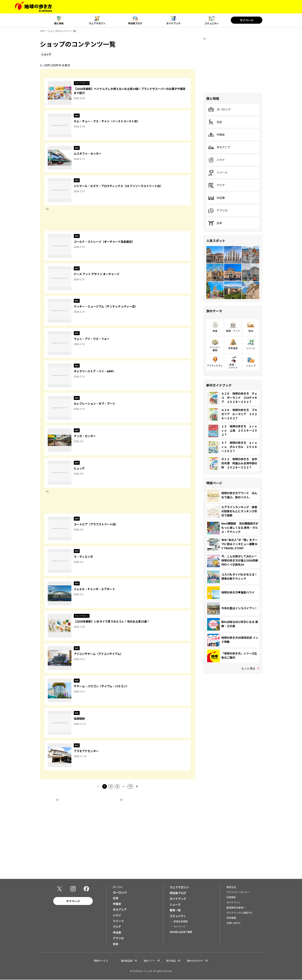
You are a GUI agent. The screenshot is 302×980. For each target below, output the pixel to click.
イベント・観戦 (215, 348)
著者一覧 (175, 910)
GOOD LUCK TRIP (181, 932)
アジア (216, 185)
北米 (215, 122)
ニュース (175, 905)
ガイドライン (234, 903)
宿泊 (251, 331)
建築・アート (233, 331)
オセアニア (219, 147)
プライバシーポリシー (238, 892)
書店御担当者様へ (236, 908)
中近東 (216, 198)
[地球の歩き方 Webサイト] (33, 7)
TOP (42, 31)
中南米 (216, 135)
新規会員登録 (181, 922)
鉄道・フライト (233, 366)
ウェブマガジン (97, 23)
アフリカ (218, 211)
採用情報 (231, 918)
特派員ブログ (135, 23)
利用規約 (231, 898)
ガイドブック (173, 23)
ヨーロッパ (219, 109)
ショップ (251, 365)
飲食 (215, 331)
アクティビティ (215, 365)
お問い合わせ (234, 923)
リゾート (218, 173)
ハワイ (216, 160)
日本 (215, 223)
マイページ (247, 20)
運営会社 (231, 887)
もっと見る (248, 668)
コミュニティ (212, 23)
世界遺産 (233, 348)
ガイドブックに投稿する (239, 913)
